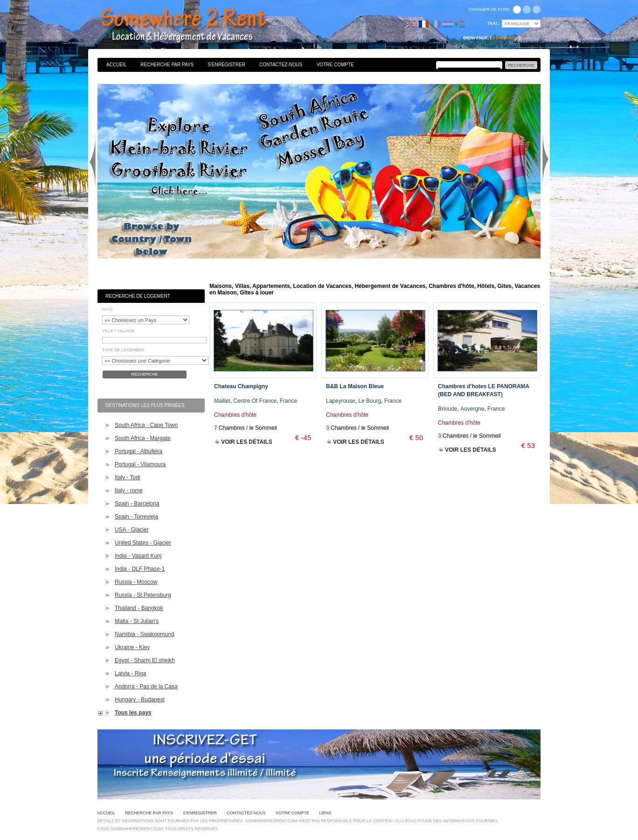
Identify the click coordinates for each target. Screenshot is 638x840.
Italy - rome (129, 490)
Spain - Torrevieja (136, 517)
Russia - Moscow (136, 582)
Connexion (505, 38)
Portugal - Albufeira (139, 451)
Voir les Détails (247, 442)
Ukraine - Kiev (132, 647)
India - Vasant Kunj (138, 556)
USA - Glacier (132, 530)
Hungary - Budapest (140, 700)
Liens (325, 813)
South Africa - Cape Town (146, 425)
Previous (92, 161)
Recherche (144, 374)
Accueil (116, 65)
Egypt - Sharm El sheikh (145, 660)
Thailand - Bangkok (139, 608)
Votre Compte (335, 65)
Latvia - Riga (130, 673)
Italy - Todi (127, 477)
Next (546, 161)
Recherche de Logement (138, 296)
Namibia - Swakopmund (144, 634)
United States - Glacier (143, 543)
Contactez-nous (281, 65)
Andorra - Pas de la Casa (146, 686)
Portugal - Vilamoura (140, 464)
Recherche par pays (167, 65)
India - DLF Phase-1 (140, 569)
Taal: (493, 23)
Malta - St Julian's (137, 621)
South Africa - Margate (142, 438)
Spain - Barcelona (137, 504)
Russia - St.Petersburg (143, 595)
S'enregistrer (226, 65)
